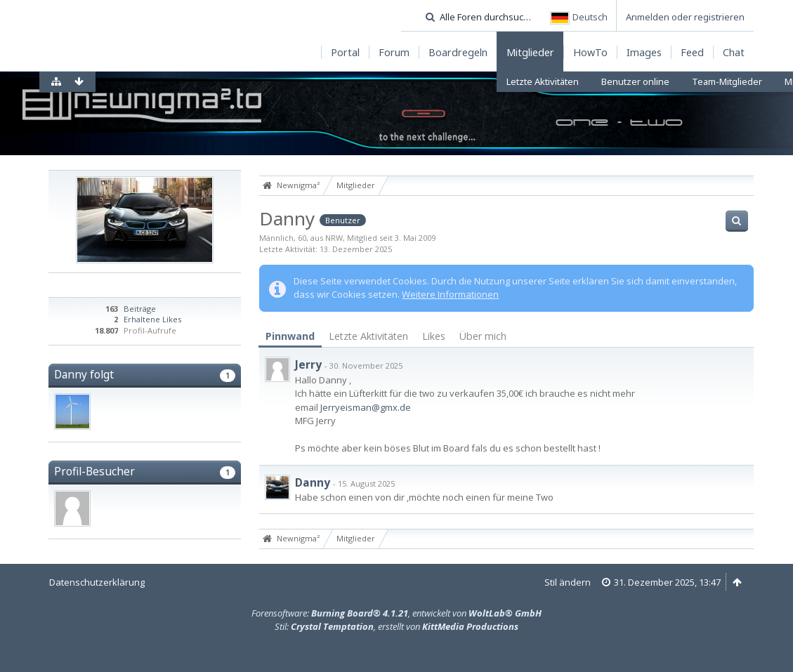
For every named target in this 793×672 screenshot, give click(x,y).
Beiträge (140, 309)
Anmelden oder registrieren (685, 17)
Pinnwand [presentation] (290, 336)
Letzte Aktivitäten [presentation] (368, 336)
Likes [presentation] (434, 336)
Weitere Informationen (450, 294)
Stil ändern (568, 582)
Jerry (308, 364)
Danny (313, 482)
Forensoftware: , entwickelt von (396, 613)
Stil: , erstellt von (396, 626)
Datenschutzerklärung (97, 582)
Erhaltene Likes (152, 319)
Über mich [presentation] (483, 336)
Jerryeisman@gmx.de (366, 407)
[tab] (290, 337)
